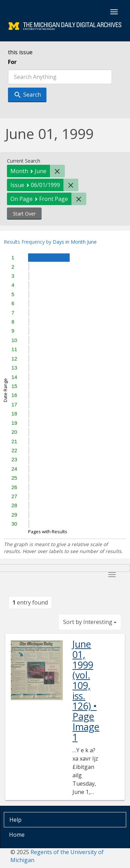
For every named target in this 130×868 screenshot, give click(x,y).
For (12, 62)
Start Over (24, 214)
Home (17, 835)
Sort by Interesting (90, 622)
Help (15, 820)
